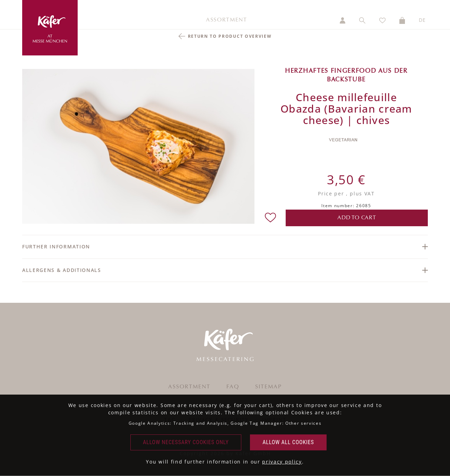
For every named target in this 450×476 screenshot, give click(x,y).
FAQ (233, 387)
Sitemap (269, 387)
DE (422, 20)
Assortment (227, 20)
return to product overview (230, 36)
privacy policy (282, 462)
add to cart (357, 218)
